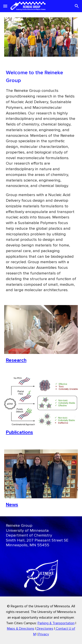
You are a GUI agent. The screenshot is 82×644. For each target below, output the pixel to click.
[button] (5, 6)
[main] (41, 181)
